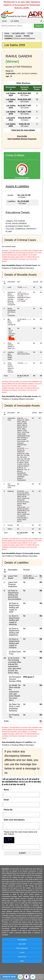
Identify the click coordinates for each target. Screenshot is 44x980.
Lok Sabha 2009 (18, 33)
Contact (22, 952)
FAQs (22, 961)
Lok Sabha (15, 21)
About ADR (22, 944)
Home (4, 21)
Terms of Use (22, 957)
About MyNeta (22, 940)
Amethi (18, 36)
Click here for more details (23, 130)
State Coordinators (22, 948)
